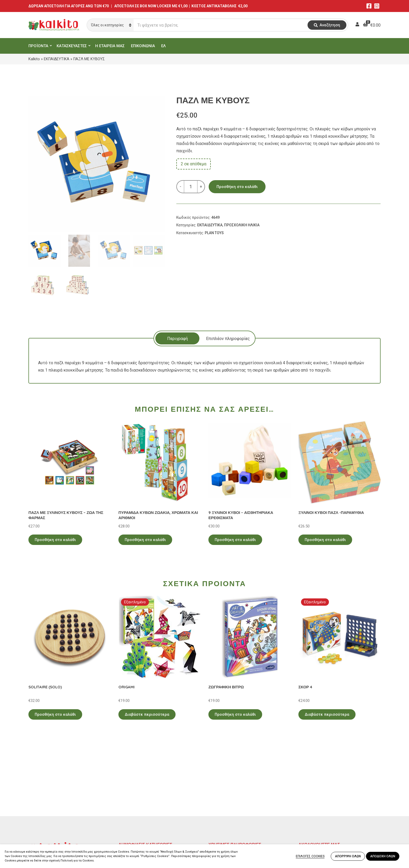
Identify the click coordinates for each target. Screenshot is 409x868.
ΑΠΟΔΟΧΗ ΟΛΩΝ (383, 856)
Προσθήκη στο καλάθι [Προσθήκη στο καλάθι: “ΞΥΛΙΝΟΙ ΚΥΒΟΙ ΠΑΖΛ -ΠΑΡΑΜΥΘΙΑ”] (325, 540)
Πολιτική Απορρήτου (228, 788)
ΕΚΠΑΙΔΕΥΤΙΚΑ (57, 59)
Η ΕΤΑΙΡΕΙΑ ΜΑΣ (110, 46)
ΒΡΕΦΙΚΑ (127, 811)
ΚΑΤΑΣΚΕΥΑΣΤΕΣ (72, 46)
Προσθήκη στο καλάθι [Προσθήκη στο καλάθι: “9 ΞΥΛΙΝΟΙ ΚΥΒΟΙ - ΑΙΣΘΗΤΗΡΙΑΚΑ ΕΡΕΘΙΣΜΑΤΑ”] (235, 540)
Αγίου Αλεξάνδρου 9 (47, 800)
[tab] (178, 338)
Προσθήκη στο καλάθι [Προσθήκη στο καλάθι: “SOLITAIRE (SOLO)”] (55, 714)
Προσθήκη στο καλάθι (237, 187)
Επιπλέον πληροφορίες (228, 339)
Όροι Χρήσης (220, 796)
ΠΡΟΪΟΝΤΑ (38, 46)
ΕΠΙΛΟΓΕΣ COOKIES (310, 856)
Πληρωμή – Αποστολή (229, 803)
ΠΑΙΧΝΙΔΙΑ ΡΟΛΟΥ (136, 803)
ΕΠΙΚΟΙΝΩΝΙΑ (143, 46)
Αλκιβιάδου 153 (43, 825)
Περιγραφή (178, 339)
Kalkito (34, 59)
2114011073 (40, 806)
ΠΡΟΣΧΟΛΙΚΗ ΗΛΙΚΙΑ (242, 225)
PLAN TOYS (214, 233)
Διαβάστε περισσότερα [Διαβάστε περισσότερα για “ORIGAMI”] (147, 714)
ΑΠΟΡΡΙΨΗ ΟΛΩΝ (348, 856)
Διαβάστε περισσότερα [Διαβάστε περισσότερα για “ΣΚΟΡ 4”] (327, 714)
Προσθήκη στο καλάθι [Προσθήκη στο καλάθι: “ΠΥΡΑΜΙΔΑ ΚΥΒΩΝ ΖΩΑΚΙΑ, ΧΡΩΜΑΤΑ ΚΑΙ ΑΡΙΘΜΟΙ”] (145, 540)
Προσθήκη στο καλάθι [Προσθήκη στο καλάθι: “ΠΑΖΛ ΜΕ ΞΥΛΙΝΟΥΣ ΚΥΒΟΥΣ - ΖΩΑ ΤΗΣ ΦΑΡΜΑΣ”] (55, 540)
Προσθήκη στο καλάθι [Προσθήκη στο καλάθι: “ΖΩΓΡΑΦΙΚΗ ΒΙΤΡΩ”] (235, 714)
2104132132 (40, 831)
